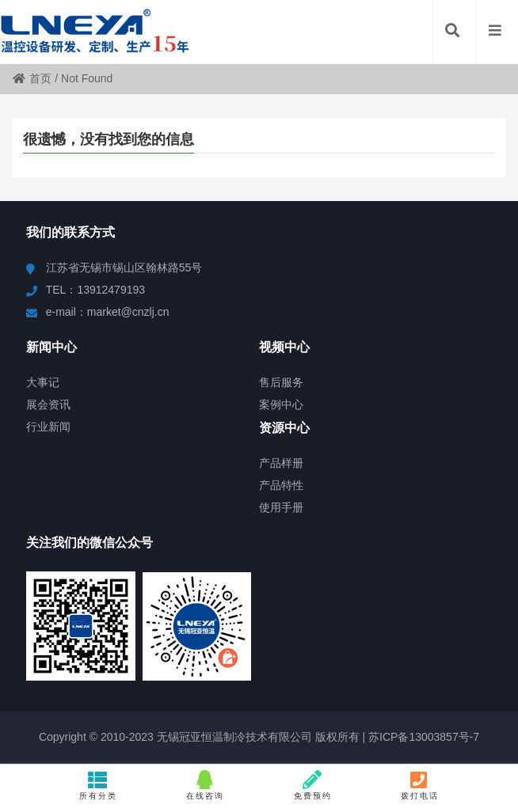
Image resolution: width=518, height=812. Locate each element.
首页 (32, 78)
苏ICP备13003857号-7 (422, 737)
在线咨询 (206, 785)
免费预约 (312, 785)
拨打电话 (419, 785)
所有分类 (99, 785)
